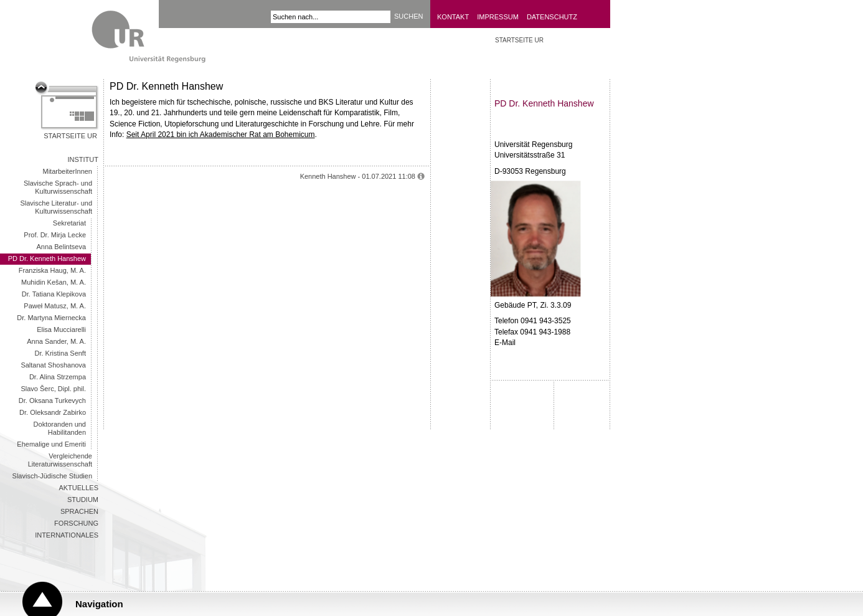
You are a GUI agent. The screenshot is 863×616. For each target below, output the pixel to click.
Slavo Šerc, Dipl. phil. (53, 389)
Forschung (76, 523)
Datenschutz (552, 17)
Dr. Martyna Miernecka (51, 318)
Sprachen (79, 511)
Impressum (498, 17)
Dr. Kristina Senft (60, 353)
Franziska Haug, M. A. (52, 270)
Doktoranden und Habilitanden (60, 428)
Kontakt (453, 17)
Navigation (99, 604)
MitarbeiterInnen (68, 171)
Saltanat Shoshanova (53, 365)
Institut (83, 159)
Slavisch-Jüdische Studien (52, 476)
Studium (83, 500)
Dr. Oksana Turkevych (52, 400)
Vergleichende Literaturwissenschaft (60, 460)
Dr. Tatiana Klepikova (54, 294)
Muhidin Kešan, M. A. (54, 282)
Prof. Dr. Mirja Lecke (55, 235)
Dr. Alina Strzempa (58, 377)
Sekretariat (69, 223)
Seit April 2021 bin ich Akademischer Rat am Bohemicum (221, 135)
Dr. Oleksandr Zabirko (53, 412)
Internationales (67, 535)
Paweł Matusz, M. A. (55, 306)
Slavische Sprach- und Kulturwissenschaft (58, 187)
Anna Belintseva (62, 247)
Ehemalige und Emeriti (51, 444)
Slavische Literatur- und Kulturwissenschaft (56, 207)
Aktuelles (78, 488)
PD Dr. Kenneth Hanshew (47, 258)
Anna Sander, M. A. (56, 341)
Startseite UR (70, 136)
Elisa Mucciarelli (61, 329)
